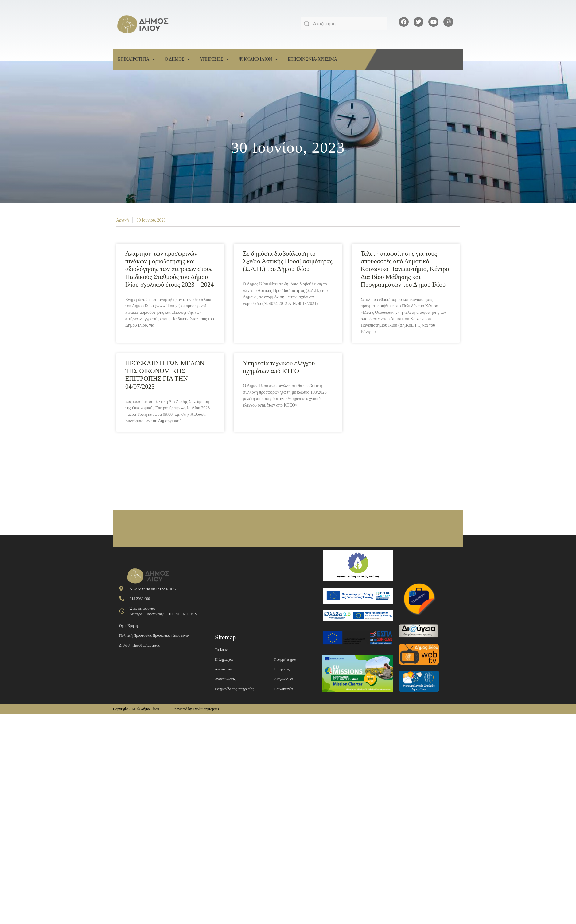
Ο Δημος (177, 59)
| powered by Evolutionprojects (196, 709)
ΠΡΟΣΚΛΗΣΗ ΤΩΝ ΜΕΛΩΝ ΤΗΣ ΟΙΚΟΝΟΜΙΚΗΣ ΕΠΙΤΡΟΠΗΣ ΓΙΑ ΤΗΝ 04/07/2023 (165, 375)
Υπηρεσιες (214, 59)
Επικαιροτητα (136, 59)
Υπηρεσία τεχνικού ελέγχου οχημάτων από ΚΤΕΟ (279, 367)
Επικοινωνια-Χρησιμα (312, 59)
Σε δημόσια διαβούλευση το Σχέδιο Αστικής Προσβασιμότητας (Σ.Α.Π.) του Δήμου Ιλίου (288, 261)
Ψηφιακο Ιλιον (258, 59)
